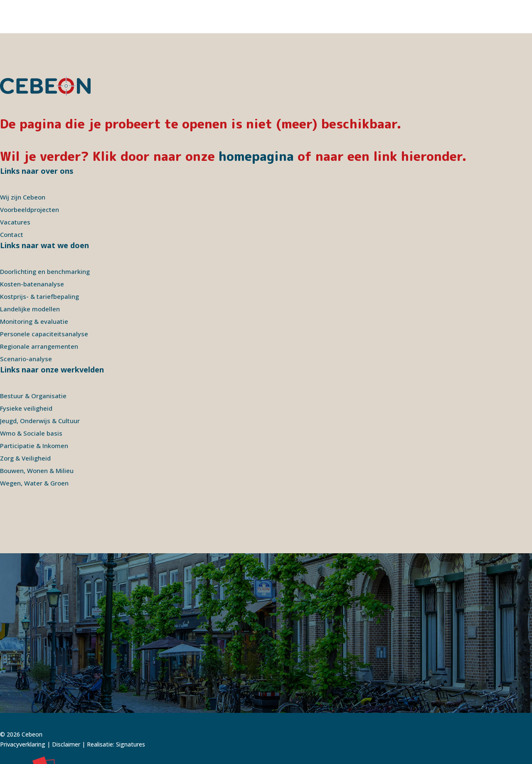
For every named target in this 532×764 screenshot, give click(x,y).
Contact (12, 201)
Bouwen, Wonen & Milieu (37, 437)
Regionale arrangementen (39, 313)
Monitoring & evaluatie (34, 288)
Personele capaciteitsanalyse (44, 301)
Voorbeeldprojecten (30, 176)
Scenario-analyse (26, 325)
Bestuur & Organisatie (33, 362)
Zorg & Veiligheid (25, 425)
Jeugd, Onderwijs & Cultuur (40, 387)
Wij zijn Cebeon (23, 164)
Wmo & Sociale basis (31, 400)
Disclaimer (66, 711)
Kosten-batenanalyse (32, 251)
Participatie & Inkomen (34, 412)
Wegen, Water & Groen (34, 450)
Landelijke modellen (30, 276)
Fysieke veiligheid (26, 375)
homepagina (256, 123)
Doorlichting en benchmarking (45, 238)
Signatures (131, 711)
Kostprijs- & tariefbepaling (39, 263)
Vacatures (15, 189)
